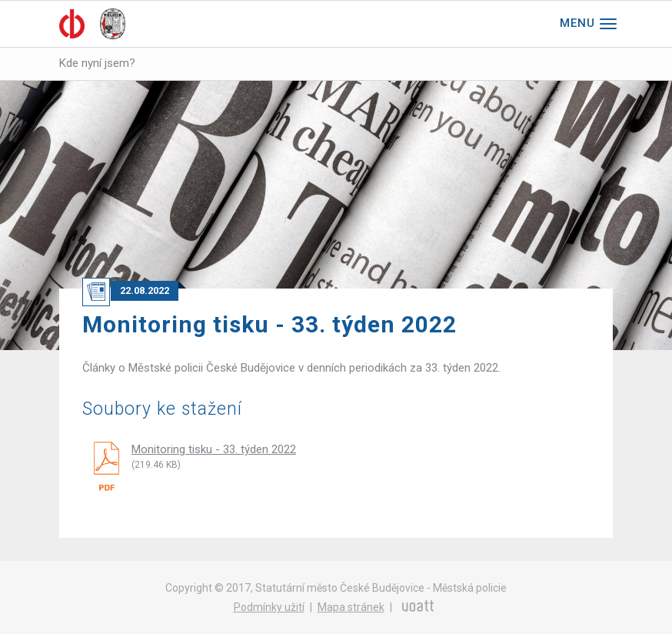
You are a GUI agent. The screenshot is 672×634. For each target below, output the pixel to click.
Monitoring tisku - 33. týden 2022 (214, 449)
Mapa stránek (351, 607)
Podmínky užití (269, 607)
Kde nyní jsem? (97, 63)
